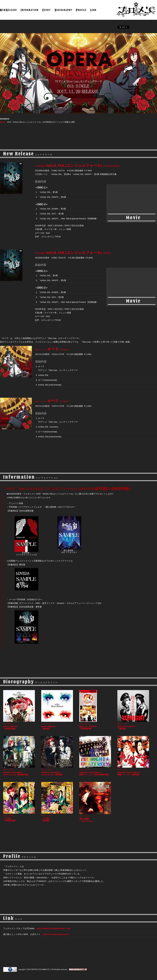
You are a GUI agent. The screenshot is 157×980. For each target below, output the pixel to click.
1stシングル (96, 802)
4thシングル (20, 756)
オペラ (52, 349)
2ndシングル (20, 802)
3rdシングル (96, 756)
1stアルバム (20, 710)
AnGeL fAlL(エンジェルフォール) (78, 165)
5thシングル (96, 710)
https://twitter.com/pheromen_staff (54, 928)
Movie (3, 122)
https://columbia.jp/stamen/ (56, 934)
